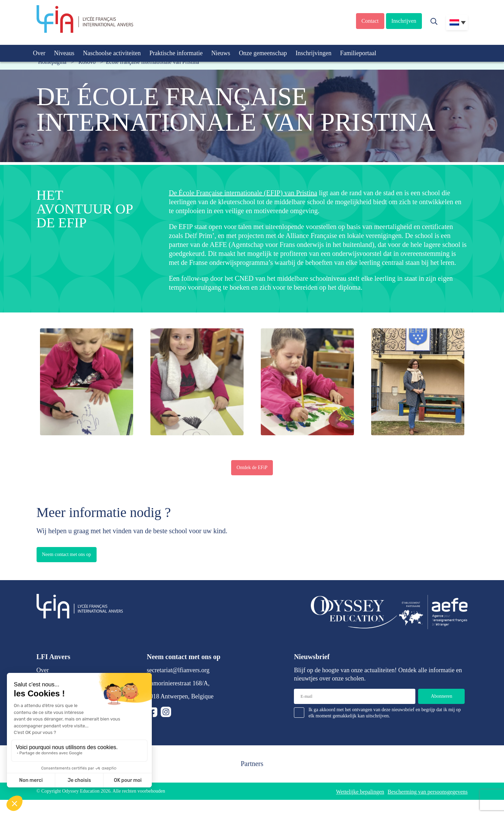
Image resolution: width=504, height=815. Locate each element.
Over (39, 53)
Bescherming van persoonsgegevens (428, 792)
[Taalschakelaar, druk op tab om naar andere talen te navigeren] (457, 22)
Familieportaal (358, 53)
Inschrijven (404, 21)
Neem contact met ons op (67, 554)
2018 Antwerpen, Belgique (180, 696)
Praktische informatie (176, 53)
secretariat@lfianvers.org (178, 670)
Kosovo (87, 62)
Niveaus (64, 53)
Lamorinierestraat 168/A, (178, 683)
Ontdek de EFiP (252, 468)
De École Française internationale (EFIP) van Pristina (243, 193)
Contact (370, 21)
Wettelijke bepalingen (360, 792)
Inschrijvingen (314, 53)
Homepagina (52, 62)
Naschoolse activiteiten (112, 53)
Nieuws (221, 53)
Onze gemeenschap (263, 53)
